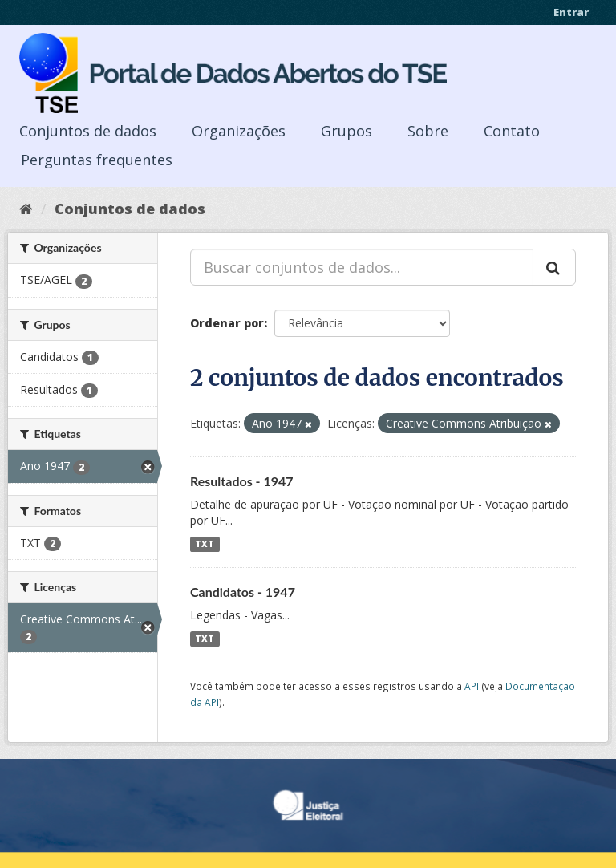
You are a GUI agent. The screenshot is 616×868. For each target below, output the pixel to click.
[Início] (26, 209)
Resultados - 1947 (242, 481)
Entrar (571, 12)
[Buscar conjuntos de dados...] (362, 267)
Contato (512, 131)
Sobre (428, 131)
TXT (205, 544)
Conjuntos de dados (88, 131)
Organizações (239, 131)
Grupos (346, 131)
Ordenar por (227, 323)
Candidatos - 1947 (243, 592)
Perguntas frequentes (97, 160)
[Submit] (554, 267)
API (472, 686)
